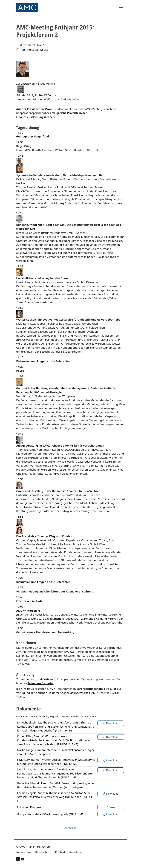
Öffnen (111, 807)
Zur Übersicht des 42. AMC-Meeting (36, 84)
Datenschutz (43, 852)
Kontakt (60, 852)
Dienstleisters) (105, 652)
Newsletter (76, 852)
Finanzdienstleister (51, 652)
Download (111, 723)
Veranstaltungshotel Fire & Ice (96, 689)
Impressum (23, 852)
